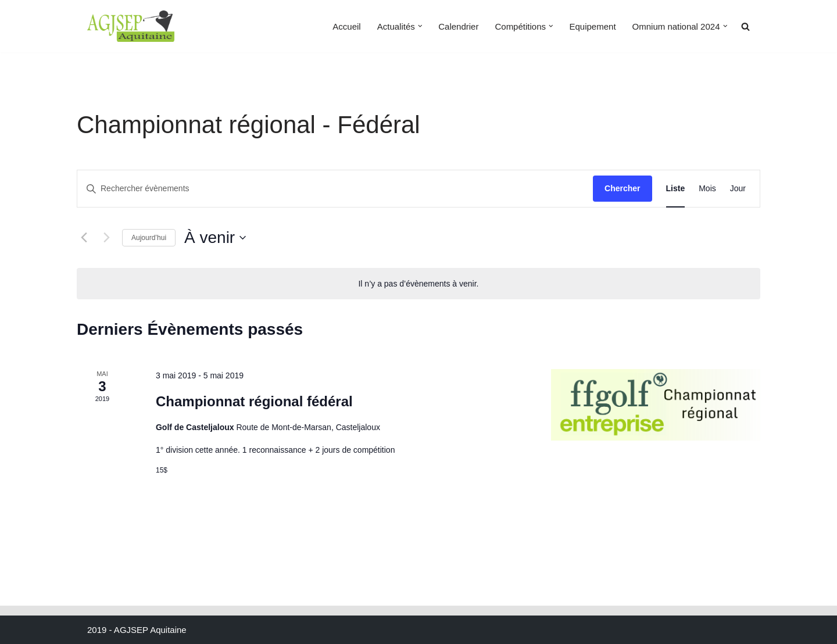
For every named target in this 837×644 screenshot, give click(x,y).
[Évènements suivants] (106, 238)
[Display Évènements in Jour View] (738, 189)
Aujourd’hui (149, 238)
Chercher (622, 188)
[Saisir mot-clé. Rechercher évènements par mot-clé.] (335, 189)
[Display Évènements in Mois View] (707, 189)
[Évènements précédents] (84, 238)
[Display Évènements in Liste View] (676, 189)
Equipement (593, 26)
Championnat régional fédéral (254, 401)
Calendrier (458, 26)
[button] (420, 26)
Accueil (346, 26)
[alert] (419, 284)
